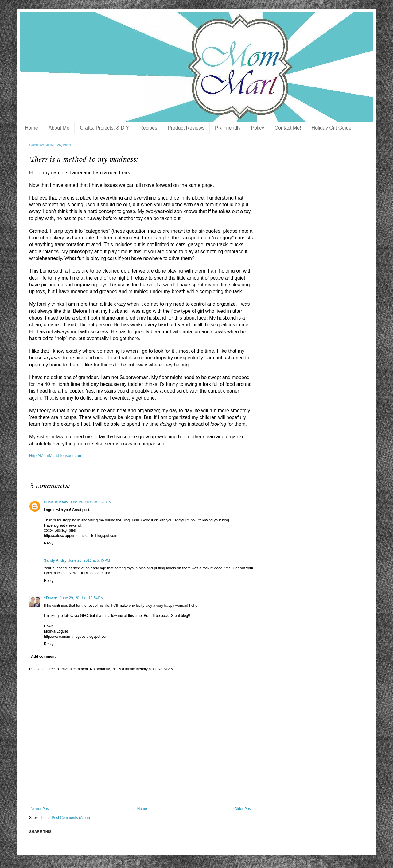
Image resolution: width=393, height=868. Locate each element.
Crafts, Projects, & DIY (104, 128)
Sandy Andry (55, 560)
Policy (258, 128)
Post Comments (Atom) (71, 818)
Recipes (148, 128)
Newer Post (40, 809)
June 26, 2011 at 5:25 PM (91, 502)
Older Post (243, 809)
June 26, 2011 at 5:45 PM (89, 560)
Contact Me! (288, 128)
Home (31, 128)
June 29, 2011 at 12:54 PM (82, 598)
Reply (49, 543)
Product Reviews (186, 128)
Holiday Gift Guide (332, 128)
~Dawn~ (51, 598)
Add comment (43, 657)
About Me (59, 128)
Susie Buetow (56, 502)
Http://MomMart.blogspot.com (56, 456)
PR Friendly (228, 128)
